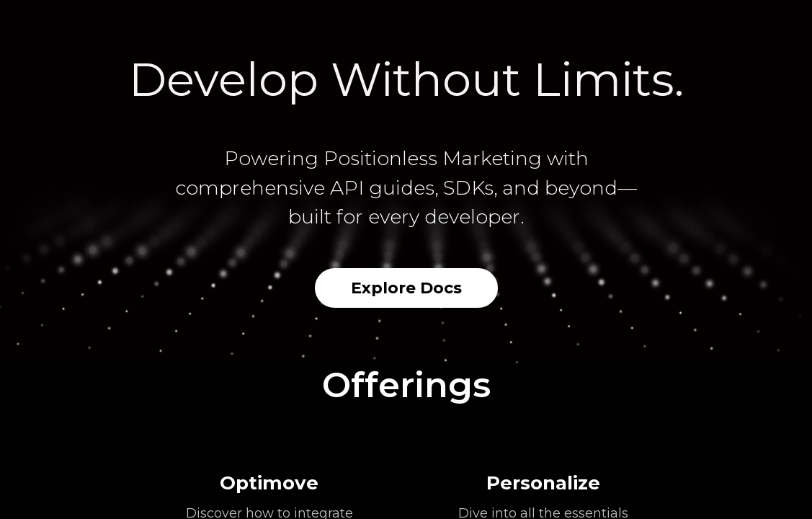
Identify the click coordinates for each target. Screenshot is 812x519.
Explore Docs (406, 288)
